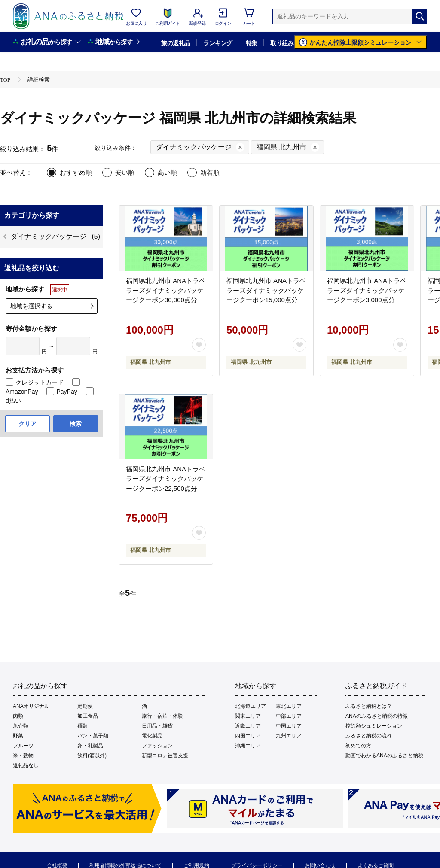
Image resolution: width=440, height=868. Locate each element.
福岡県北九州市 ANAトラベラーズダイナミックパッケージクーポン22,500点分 (166, 479)
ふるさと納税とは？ (369, 706)
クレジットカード (40, 382)
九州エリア (289, 736)
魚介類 (21, 726)
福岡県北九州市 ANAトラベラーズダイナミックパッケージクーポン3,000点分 (367, 290)
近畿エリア (248, 726)
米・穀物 (23, 756)
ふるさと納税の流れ (369, 736)
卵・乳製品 (90, 746)
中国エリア (289, 726)
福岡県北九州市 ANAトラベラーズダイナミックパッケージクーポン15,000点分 (266, 290)
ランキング (218, 43)
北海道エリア (251, 706)
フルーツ (23, 746)
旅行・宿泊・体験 (162, 716)
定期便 (85, 706)
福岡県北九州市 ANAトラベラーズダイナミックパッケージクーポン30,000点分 (166, 290)
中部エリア (289, 716)
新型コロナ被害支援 (165, 756)
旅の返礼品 (176, 43)
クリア (27, 424)
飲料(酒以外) (92, 756)
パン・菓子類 (93, 736)
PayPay (67, 392)
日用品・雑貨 (157, 726)
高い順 (167, 172)
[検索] (419, 16)
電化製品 (152, 736)
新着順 (210, 172)
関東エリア (248, 716)
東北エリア (289, 706)
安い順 (125, 172)
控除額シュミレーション (374, 726)
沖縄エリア (248, 746)
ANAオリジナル (31, 706)
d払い (13, 401)
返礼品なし (26, 765)
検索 (76, 424)
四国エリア (248, 736)
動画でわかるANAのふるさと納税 (384, 756)
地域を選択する (31, 306)
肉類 (18, 716)
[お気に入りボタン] (199, 345)
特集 (252, 43)
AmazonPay (22, 392)
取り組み (282, 43)
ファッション (157, 746)
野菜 (18, 736)
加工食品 (88, 716)
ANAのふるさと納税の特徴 (377, 716)
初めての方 (358, 746)
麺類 (82, 726)
